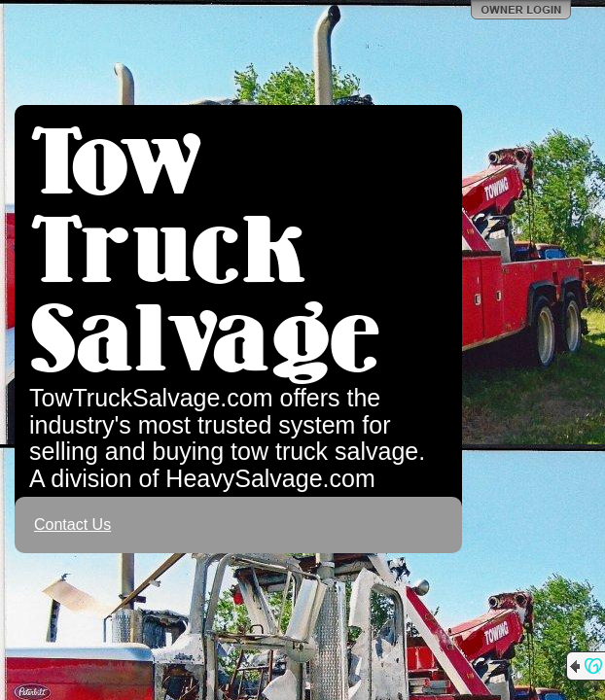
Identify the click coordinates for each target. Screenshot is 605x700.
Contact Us (72, 525)
